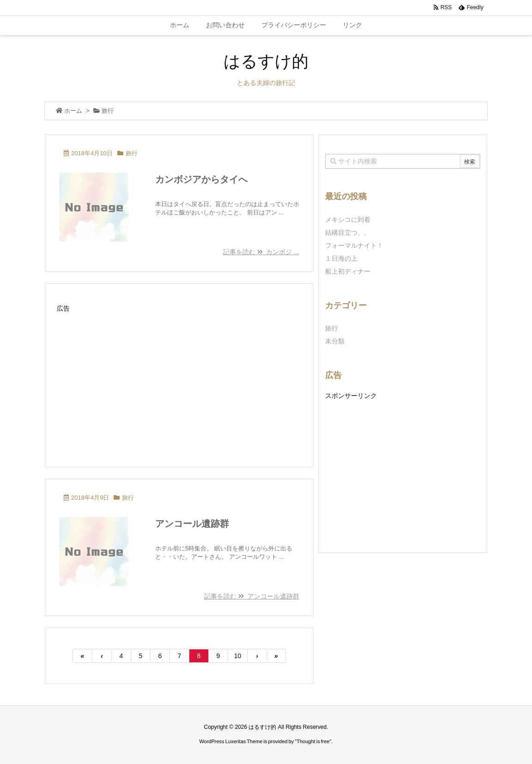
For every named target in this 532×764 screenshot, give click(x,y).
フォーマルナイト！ (354, 245)
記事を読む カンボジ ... (261, 252)
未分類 (335, 341)
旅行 (132, 153)
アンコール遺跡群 (192, 524)
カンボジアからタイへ (201, 179)
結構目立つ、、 (348, 232)
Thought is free (313, 741)
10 (238, 656)
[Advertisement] (179, 380)
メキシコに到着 (348, 220)
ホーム (73, 111)
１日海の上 (341, 258)
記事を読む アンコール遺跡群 (252, 596)
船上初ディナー (348, 271)
